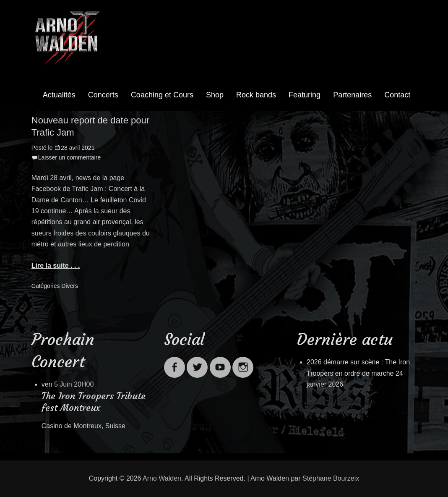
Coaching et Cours (162, 95)
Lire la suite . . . (56, 266)
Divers (70, 286)
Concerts (103, 95)
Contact (397, 95)
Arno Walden (162, 478)
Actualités (59, 95)
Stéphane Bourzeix (331, 478)
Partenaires (352, 95)
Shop (215, 95)
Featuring (305, 95)
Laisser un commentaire (69, 157)
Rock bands (256, 95)
